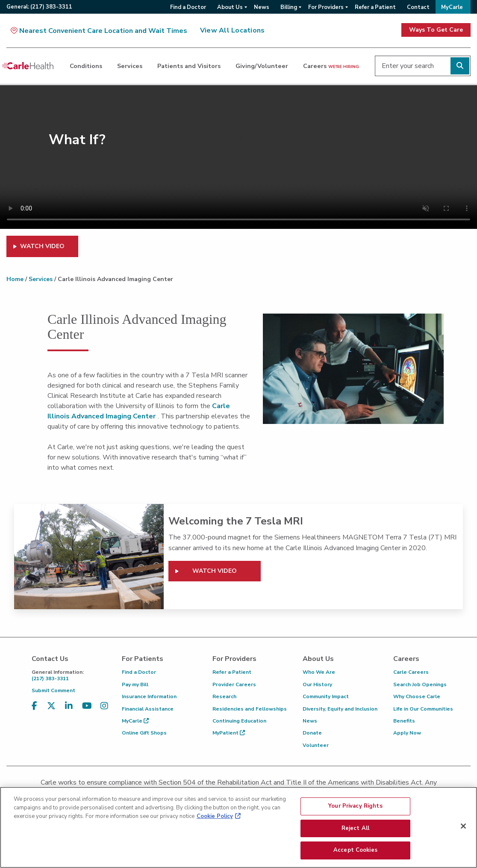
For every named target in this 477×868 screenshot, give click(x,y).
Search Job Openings (420, 684)
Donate (312, 733)
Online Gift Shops (144, 733)
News (310, 721)
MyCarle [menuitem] (452, 7)
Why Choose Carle (417, 696)
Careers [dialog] (331, 66)
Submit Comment (53, 690)
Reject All (355, 831)
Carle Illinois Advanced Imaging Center (139, 411)
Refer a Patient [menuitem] (375, 7)
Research (224, 696)
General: (39, 7)
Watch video (215, 571)
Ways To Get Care (436, 30)
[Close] (463, 829)
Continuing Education (239, 721)
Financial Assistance (148, 709)
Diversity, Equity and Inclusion (340, 709)
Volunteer (316, 745)
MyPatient (229, 733)
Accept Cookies (355, 853)
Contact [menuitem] (418, 7)
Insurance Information (149, 696)
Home (15, 279)
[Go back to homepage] (28, 66)
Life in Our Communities (423, 709)
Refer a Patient (232, 672)
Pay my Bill (135, 684)
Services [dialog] (130, 66)
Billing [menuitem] (289, 7)
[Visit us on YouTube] (87, 711)
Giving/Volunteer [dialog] (262, 66)
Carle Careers (411, 672)
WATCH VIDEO (42, 246)
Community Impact (326, 696)
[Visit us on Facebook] (34, 711)
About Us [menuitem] (230, 7)
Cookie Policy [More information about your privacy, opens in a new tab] (215, 819)
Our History (317, 684)
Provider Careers (234, 684)
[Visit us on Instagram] (104, 711)
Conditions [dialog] (86, 66)
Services (41, 279)
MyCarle (135, 721)
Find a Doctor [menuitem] (188, 7)
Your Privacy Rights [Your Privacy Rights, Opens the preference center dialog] (355, 809)
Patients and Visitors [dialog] (189, 66)
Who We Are (319, 672)
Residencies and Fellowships (250, 709)
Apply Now (407, 733)
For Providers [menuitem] (326, 7)
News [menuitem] (262, 7)
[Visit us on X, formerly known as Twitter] (51, 711)
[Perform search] (460, 66)
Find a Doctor (139, 672)
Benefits (404, 721)
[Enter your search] (423, 66)
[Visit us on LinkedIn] (69, 711)
